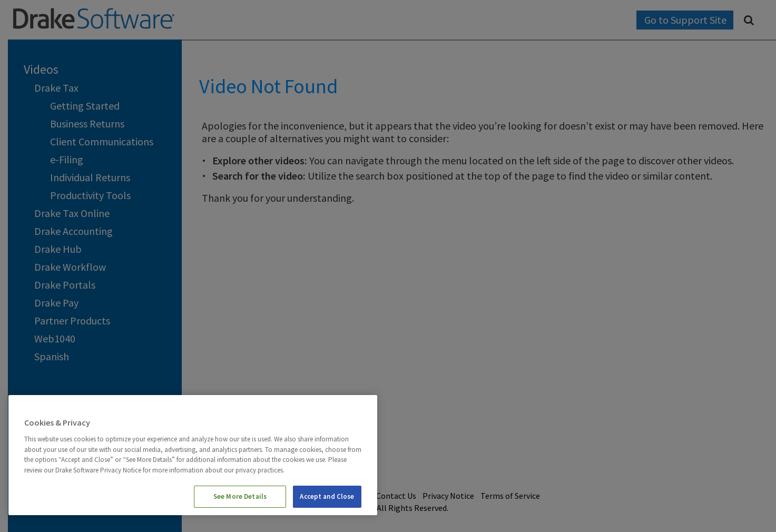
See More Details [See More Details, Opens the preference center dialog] (240, 496)
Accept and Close (327, 496)
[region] (193, 455)
